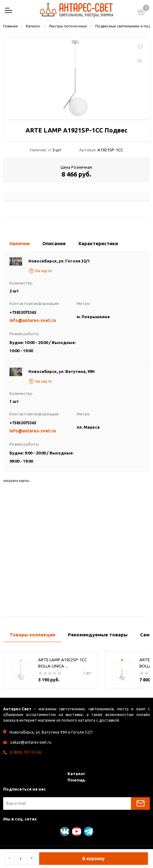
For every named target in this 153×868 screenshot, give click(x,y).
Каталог (76, 774)
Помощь (76, 780)
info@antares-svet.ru (33, 320)
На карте (40, 271)
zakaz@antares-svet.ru (31, 742)
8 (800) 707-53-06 (26, 752)
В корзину (94, 859)
